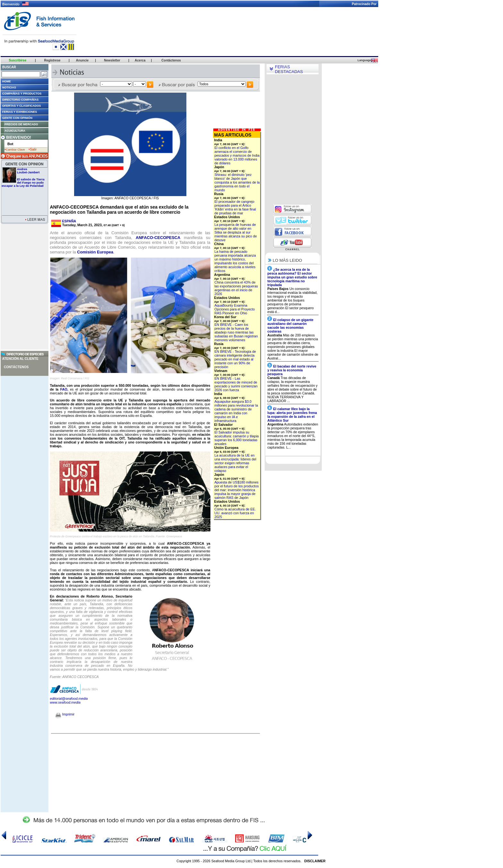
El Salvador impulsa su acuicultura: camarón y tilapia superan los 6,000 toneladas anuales (237, 438)
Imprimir (65, 714)
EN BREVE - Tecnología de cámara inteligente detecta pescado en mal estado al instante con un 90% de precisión (235, 359)
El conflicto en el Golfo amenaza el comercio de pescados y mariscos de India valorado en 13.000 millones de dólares (237, 155)
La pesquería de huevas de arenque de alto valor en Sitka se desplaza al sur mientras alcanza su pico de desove (236, 232)
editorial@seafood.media (69, 699)
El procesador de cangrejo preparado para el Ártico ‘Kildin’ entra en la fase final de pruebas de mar (235, 207)
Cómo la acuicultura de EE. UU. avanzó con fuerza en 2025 (235, 513)
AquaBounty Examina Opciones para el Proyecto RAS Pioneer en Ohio (235, 309)
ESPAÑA (69, 221)
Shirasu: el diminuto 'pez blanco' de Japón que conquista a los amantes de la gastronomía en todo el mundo (237, 182)
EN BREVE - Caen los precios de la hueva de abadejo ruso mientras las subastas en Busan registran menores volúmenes (236, 332)
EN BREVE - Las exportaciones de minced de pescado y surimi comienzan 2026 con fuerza (236, 384)
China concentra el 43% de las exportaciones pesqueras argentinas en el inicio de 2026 (236, 288)
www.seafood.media (65, 702)
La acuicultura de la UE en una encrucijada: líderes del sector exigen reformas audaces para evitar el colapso (235, 463)
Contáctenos (16, 367)
